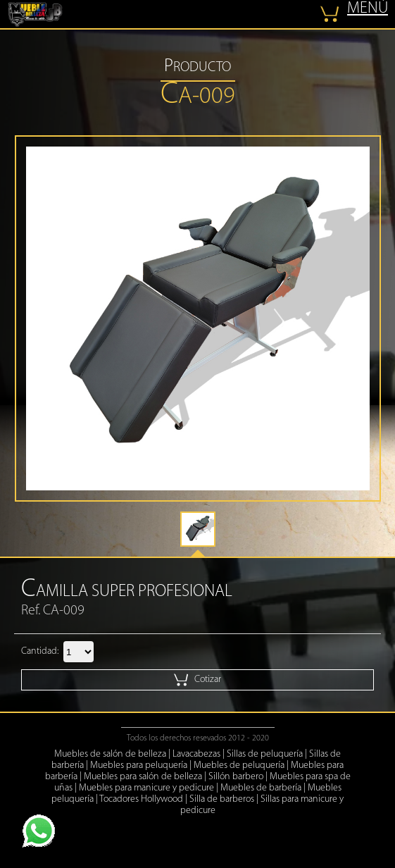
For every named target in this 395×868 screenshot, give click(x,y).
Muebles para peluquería (139, 765)
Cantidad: (40, 651)
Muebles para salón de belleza (143, 777)
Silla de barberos (222, 799)
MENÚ (368, 9)
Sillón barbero (236, 777)
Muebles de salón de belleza (110, 754)
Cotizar (197, 680)
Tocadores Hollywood (141, 799)
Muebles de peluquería (239, 765)
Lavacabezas (196, 754)
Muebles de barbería (261, 788)
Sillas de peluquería (265, 754)
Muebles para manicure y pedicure (146, 788)
